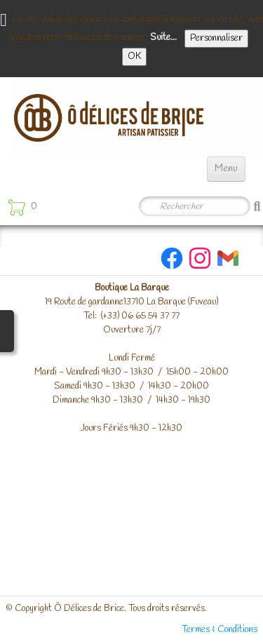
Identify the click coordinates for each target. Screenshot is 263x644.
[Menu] (226, 169)
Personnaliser (216, 38)
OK (134, 56)
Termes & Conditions (220, 630)
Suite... (163, 38)
